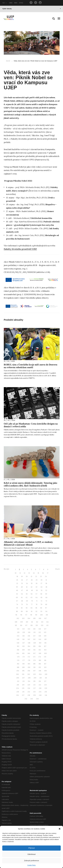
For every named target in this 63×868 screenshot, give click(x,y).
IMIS (16, 3)
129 (24, 632)
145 (45, 639)
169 (45, 653)
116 (21, 625)
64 (36, 598)
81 (17, 608)
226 (29, 688)
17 (48, 573)
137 (34, 636)
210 (41, 678)
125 (34, 629)
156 (40, 646)
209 (35, 678)
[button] (60, 829)
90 (27, 611)
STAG (21, 3)
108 (16, 622)
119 (37, 625)
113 (42, 622)
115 (16, 625)
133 (45, 632)
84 (31, 608)
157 (45, 646)
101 (47, 615)
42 (31, 587)
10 (16, 573)
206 (18, 678)
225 (23, 688)
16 (43, 573)
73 (46, 601)
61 (22, 598)
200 (17, 674)
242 (26, 699)
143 (34, 639)
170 (18, 657)
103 (23, 618)
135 (23, 636)
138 (40, 636)
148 (29, 643)
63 (31, 598)
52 (46, 590)
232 (29, 692)
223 (45, 685)
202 (29, 674)
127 (45, 629)
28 (32, 580)
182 (18, 664)
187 (45, 664)
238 (29, 695)
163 (45, 650)
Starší (57, 569)
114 (47, 622)
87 (46, 608)
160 (29, 650)
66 (46, 598)
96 (21, 615)
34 (27, 583)
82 (22, 608)
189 (23, 667)
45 (46, 587)
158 (18, 650)
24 (46, 576)
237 (23, 695)
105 (34, 618)
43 (36, 587)
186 (40, 664)
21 (31, 576)
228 (40, 688)
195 (23, 671)
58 (41, 594)
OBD (11, 3)
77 (32, 604)
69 (27, 601)
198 (40, 671)
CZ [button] (5, 3)
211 (46, 678)
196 (29, 671)
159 (23, 650)
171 (24, 657)
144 (40, 639)
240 (40, 695)
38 (46, 583)
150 (40, 643)
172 (29, 657)
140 (18, 639)
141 (23, 639)
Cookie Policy (31, 865)
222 (40, 685)
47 (22, 590)
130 (29, 632)
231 (23, 692)
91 (32, 611)
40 (22, 587)
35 (32, 583)
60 (17, 598)
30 (41, 580)
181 (45, 660)
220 (29, 685)
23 (41, 576)
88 (17, 611)
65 (41, 598)
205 (46, 674)
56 (32, 594)
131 (34, 632)
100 (41, 615)
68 (22, 601)
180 (40, 660)
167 (34, 653)
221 (34, 685)
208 (29, 678)
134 (18, 636)
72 (41, 601)
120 (42, 625)
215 (34, 681)
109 (22, 622)
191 (34, 667)
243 (32, 699)
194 (18, 671)
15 (38, 573)
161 (34, 650)
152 (18, 646)
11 (20, 573)
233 (34, 692)
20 (27, 576)
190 (29, 667)
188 (18, 667)
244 (37, 699)
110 (27, 622)
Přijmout (31, 848)
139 (45, 636)
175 (45, 657)
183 (23, 664)
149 (35, 643)
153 (23, 646)
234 (40, 692)
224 (17, 688)
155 (34, 646)
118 (31, 625)
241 (46, 695)
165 (23, 653)
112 (37, 622)
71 (37, 601)
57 (36, 594)
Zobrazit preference (31, 861)
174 (40, 657)
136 (29, 636)
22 (36, 576)
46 (17, 590)
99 (36, 615)
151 (45, 643)
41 (27, 587)
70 (32, 601)
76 (27, 604)
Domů (8, 61)
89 (22, 611)
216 (40, 681)
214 (29, 681)
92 (36, 611)
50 (37, 590)
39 (17, 587)
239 (34, 695)
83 (27, 608)
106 (40, 618)
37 (41, 583)
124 (29, 629)
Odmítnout (31, 854)
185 (34, 664)
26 (22, 580)
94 (46, 611)
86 (41, 608)
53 (17, 594)
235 (46, 692)
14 (34, 573)
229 (46, 688)
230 (18, 692)
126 (40, 629)
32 (17, 583)
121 (47, 625)
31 (46, 580)
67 (17, 601)
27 (27, 580)
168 (40, 653)
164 (18, 653)
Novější (6, 569)
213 (23, 681)
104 (29, 618)
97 (26, 615)
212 (18, 681)
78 (36, 604)
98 (31, 615)
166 (29, 653)
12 (25, 573)
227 (34, 688)
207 (23, 678)
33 (22, 583)
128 (18, 632)
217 (45, 681)
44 (41, 587)
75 (22, 604)
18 (17, 576)
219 (23, 685)
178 (29, 660)
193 (45, 667)
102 (18, 618)
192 (40, 667)
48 (27, 590)
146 (18, 643)
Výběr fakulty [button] (32, 9)
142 (29, 639)
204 (40, 674)
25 (17, 580)
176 (18, 660)
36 (37, 583)
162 (40, 650)
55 (27, 594)
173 (34, 657)
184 (29, 664)
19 (22, 576)
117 (26, 625)
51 (42, 590)
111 (32, 622)
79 (41, 604)
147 (24, 643)
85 (36, 608)
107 (46, 618)
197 (34, 671)
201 (23, 674)
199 (45, 671)
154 (29, 646)
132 (40, 632)
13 (29, 573)
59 (46, 594)
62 (27, 598)
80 (46, 604)
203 (34, 674)
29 (37, 580)
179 (34, 660)
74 (17, 604)
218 (18, 685)
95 (16, 615)
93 (41, 611)
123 (23, 629)
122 (18, 629)
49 (32, 590)
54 (22, 594)
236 (17, 695)
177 (24, 660)
